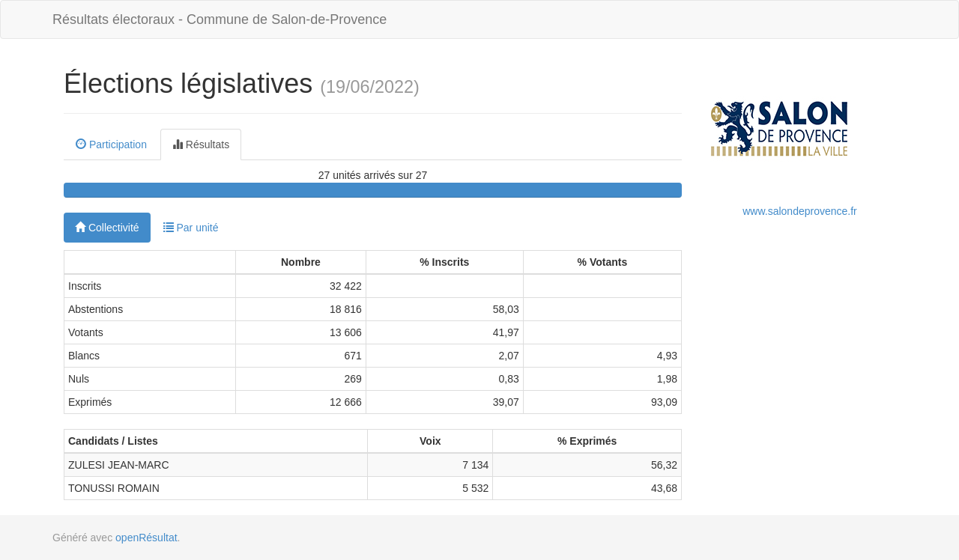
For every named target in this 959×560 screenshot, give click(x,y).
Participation (111, 144)
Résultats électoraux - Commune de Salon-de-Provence (220, 19)
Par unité (191, 228)
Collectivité (107, 228)
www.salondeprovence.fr (800, 211)
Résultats (201, 144)
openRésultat (146, 538)
